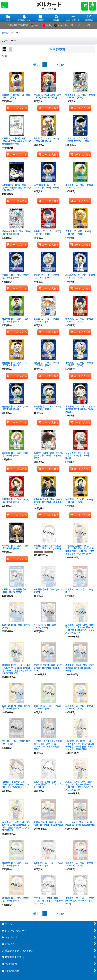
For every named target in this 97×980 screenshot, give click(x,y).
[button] (4, 5)
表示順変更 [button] (57, 49)
